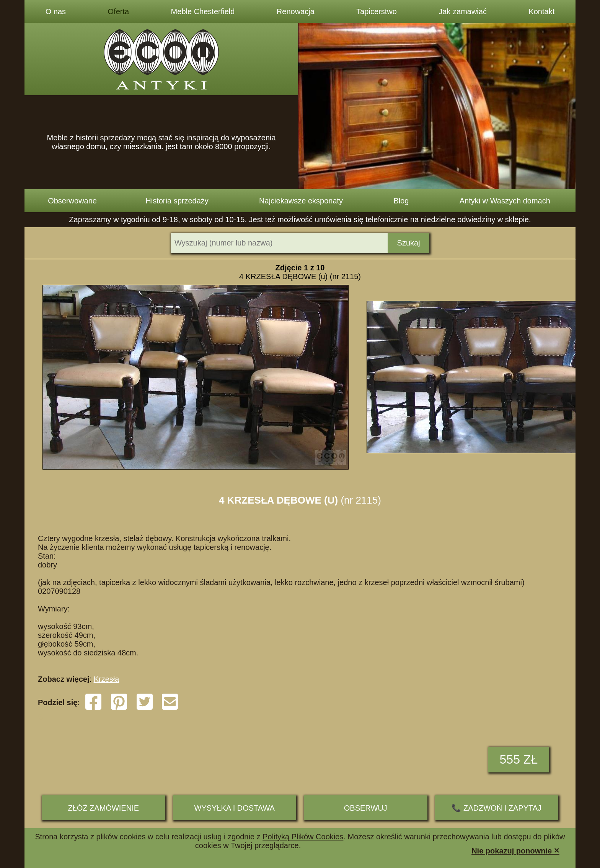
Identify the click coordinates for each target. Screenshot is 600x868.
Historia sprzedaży (177, 201)
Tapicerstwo (377, 11)
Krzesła (107, 679)
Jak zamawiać (463, 11)
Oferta (119, 11)
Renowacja (296, 11)
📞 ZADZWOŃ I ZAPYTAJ (496, 808)
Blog (401, 201)
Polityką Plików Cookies (303, 837)
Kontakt (541, 11)
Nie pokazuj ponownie (515, 850)
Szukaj (409, 243)
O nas (56, 11)
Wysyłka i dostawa (235, 808)
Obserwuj (366, 808)
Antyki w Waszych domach (505, 201)
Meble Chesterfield (203, 11)
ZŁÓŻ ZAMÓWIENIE (103, 808)
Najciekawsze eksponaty (301, 201)
